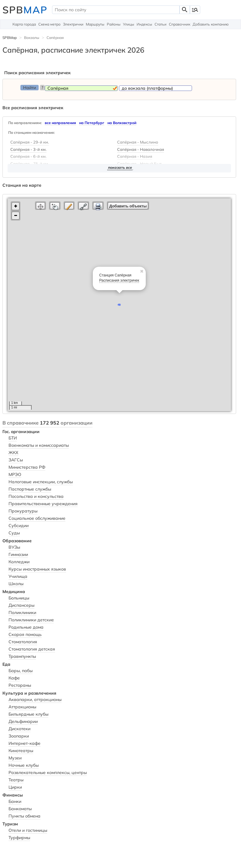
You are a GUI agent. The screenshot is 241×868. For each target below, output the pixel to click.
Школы (16, 584)
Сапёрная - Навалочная (141, 150)
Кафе (14, 678)
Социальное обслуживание (37, 518)
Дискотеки (19, 729)
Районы (114, 24)
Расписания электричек (119, 280)
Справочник (180, 24)
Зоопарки (19, 736)
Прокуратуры (23, 511)
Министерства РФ (27, 467)
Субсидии (19, 526)
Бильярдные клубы (28, 714)
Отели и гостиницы (28, 830)
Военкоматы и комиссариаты (39, 445)
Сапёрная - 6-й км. (28, 157)
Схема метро (49, 24)
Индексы (144, 24)
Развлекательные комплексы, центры (48, 773)
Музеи (15, 758)
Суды (14, 533)
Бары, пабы (21, 671)
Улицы (129, 24)
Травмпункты (22, 656)
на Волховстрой (122, 123)
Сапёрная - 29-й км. (30, 142)
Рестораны (20, 685)
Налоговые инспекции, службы (41, 482)
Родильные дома (26, 627)
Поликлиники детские (31, 620)
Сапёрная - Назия (135, 157)
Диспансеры (21, 605)
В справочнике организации (47, 423)
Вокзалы (32, 38)
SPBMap (10, 38)
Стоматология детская (32, 649)
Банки (15, 801)
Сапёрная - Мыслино (138, 142)
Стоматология (23, 642)
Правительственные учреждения (43, 504)
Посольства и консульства (36, 496)
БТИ (13, 438)
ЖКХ (13, 453)
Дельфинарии (23, 721)
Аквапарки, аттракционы (35, 700)
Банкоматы (20, 809)
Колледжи (19, 562)
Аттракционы (22, 707)
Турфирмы (19, 838)
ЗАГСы (16, 460)
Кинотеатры (21, 751)
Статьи (161, 24)
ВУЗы (14, 547)
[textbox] (116, 10)
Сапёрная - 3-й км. (28, 150)
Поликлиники (22, 613)
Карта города (24, 24)
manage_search (195, 10)
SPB (25, 10)
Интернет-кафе (24, 743)
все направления (60, 123)
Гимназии (18, 554)
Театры (16, 780)
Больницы (19, 598)
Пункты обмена (24, 816)
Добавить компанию (211, 24)
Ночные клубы (24, 765)
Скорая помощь (25, 634)
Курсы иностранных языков (37, 569)
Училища (18, 576)
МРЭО (15, 474)
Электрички (73, 24)
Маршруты (95, 24)
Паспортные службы (30, 489)
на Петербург (92, 123)
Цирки (15, 787)
